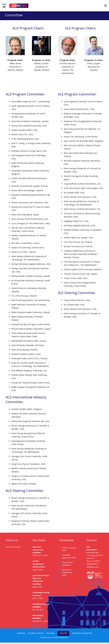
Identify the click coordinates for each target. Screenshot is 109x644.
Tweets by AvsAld (13, 548)
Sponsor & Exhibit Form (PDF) (67, 574)
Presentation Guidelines (68, 565)
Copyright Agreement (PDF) (69, 558)
